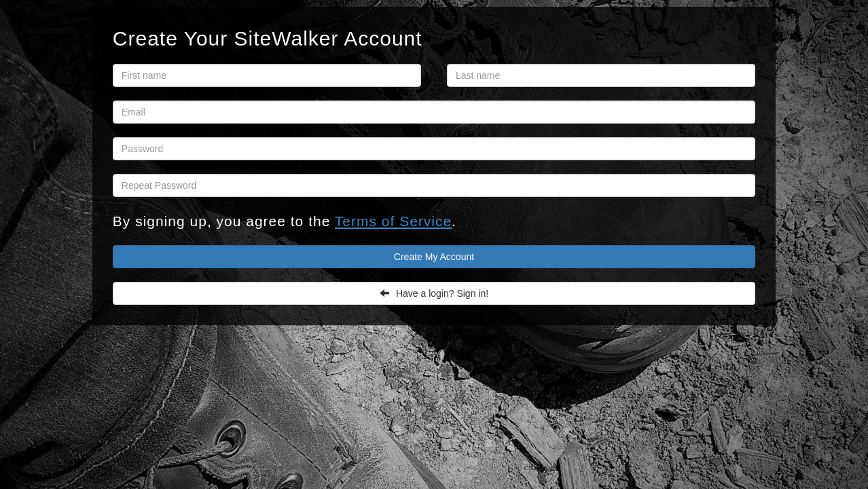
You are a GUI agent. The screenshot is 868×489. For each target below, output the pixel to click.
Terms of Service (393, 221)
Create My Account (434, 257)
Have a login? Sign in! (434, 293)
